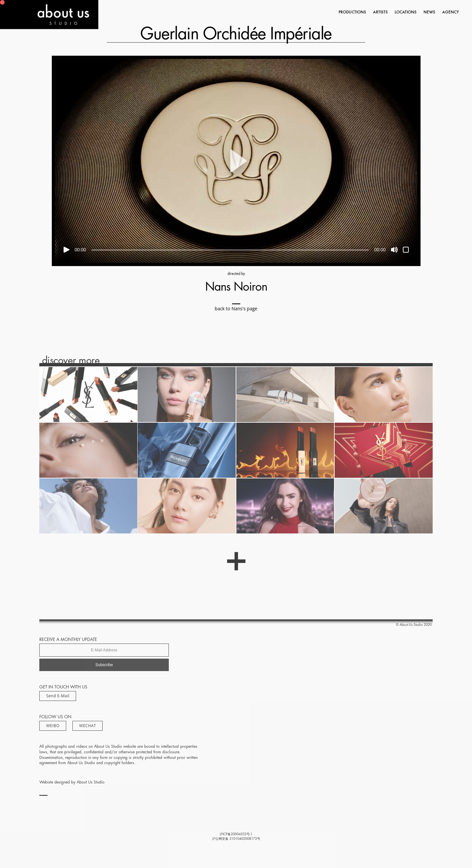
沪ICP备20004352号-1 (236, 834)
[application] (236, 161)
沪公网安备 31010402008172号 (236, 839)
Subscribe (104, 665)
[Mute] (394, 250)
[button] (236, 161)
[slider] (230, 250)
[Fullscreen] (406, 250)
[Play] (67, 250)
